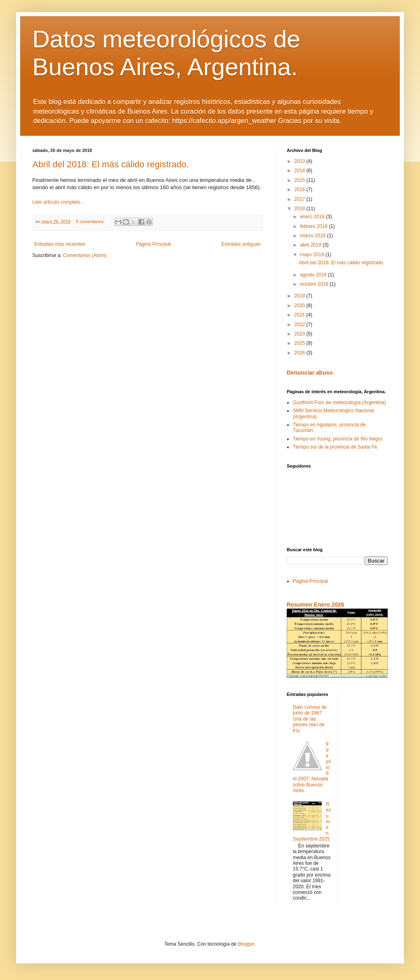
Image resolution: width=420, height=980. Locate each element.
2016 (300, 190)
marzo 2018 (314, 236)
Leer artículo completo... (58, 202)
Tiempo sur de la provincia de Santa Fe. (336, 447)
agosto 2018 (314, 275)
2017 (300, 199)
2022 (300, 325)
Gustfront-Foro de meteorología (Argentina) (339, 403)
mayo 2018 (313, 255)
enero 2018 (313, 217)
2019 (300, 296)
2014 (300, 171)
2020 (300, 306)
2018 (300, 209)
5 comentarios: (91, 221)
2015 (300, 180)
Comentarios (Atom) (85, 255)
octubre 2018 (315, 284)
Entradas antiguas (241, 244)
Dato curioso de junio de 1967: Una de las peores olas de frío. (310, 719)
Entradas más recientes (60, 244)
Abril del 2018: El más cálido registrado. (111, 164)
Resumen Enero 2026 (315, 605)
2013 (300, 161)
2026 (300, 353)
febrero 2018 (314, 226)
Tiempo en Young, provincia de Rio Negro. (338, 439)
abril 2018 (311, 245)
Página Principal (153, 244)
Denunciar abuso (310, 373)
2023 (300, 334)
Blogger (246, 944)
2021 (300, 315)
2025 (300, 343)
